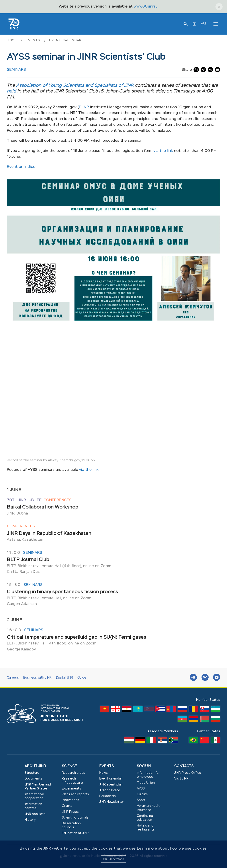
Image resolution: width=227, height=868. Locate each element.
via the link (163, 151)
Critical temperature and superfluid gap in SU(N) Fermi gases (76, 637)
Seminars (16, 70)
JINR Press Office (188, 773)
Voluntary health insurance (149, 808)
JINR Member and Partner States (38, 787)
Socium (144, 766)
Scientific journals (75, 818)
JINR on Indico (110, 790)
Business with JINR (37, 678)
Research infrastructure (72, 781)
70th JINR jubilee (24, 500)
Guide (82, 678)
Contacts (184, 766)
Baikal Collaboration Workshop (43, 507)
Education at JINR (75, 833)
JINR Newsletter (112, 802)
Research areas (73, 773)
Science (69, 766)
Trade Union (146, 783)
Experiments (71, 789)
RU (203, 24)
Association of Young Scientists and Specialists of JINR (75, 85)
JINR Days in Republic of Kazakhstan (49, 534)
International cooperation (34, 796)
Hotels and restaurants (146, 828)
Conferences (58, 500)
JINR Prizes (70, 812)
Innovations (70, 800)
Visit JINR (181, 779)
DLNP (84, 107)
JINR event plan (111, 785)
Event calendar (65, 40)
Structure (32, 773)
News (104, 773)
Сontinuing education (145, 818)
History (30, 820)
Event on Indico (21, 167)
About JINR (35, 766)
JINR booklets (35, 814)
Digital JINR (65, 678)
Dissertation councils (71, 825)
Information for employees (148, 775)
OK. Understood (113, 859)
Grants (67, 806)
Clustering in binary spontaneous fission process (62, 592)
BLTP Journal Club (28, 560)
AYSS (141, 789)
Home (13, 40)
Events (34, 40)
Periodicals (108, 796)
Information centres (33, 806)
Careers (13, 678)
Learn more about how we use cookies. (172, 849)
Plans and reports (75, 794)
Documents (33, 779)
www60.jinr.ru (146, 7)
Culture (142, 794)
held (11, 91)
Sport (141, 800)
